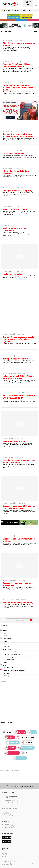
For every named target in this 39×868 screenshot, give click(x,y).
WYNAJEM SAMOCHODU (14, 441)
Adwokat (19, 732)
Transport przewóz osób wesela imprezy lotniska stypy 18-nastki (18, 135)
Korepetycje (19, 758)
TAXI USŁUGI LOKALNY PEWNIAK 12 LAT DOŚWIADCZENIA (19, 397)
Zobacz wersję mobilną (21, 786)
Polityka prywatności (10, 827)
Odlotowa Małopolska (13, 18)
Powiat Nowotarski (33, 20)
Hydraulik (27, 743)
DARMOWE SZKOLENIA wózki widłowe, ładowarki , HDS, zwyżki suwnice (18, 88)
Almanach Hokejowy (26, 18)
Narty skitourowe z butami (15, 209)
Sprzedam (7, 644)
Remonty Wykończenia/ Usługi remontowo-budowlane (17, 65)
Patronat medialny (9, 826)
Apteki (7, 732)
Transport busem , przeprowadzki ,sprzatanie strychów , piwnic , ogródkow (18, 339)
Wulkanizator (11, 753)
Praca (3, 630)
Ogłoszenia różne (9, 668)
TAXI (32, 732)
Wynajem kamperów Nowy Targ (17, 191)
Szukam (6, 636)
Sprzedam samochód (10, 652)
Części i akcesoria (9, 660)
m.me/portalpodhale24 (11, 803)
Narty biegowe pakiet (13, 274)
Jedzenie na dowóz (25, 737)
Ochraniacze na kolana (13, 154)
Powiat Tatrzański (22, 20)
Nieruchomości (6, 638)
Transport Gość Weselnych (15, 359)
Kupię (5, 641)
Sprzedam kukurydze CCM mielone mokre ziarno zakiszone (19, 507)
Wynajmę (7, 646)
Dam (5, 633)
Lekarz (9, 737)
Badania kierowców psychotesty (18, 603)
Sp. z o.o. (15, 863)
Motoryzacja (5, 649)
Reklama (6, 824)
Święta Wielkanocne (13, 15)
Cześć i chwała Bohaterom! (8, 20)
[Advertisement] (19, 304)
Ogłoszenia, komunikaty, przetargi (12, 670)
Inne (3, 665)
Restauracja (12, 743)
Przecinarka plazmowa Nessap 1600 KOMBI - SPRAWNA (19, 461)
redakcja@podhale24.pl (12, 800)
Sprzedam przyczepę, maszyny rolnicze (16, 657)
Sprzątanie (27, 753)
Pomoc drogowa (25, 748)
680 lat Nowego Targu (26, 15)
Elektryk (10, 748)
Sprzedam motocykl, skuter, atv (13, 654)
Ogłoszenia (7, 673)
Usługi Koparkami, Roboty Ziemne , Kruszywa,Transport (19, 377)
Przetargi (6, 676)
